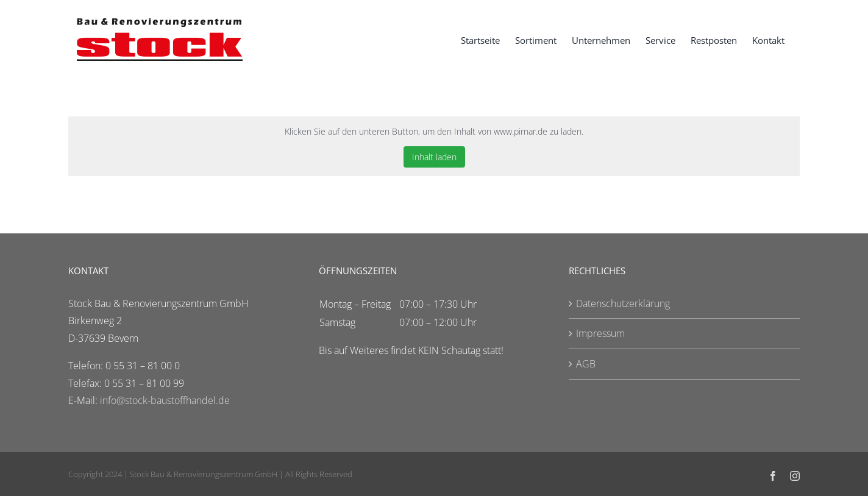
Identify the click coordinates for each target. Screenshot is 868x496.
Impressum (600, 333)
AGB (586, 364)
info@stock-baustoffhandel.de (165, 400)
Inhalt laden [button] (434, 157)
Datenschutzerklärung (623, 303)
